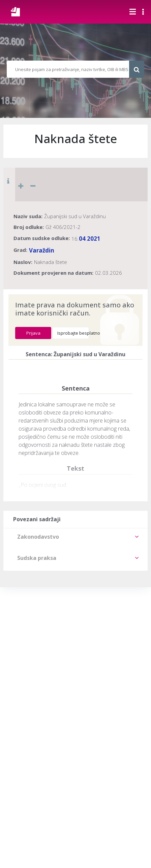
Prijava (33, 333)
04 (82, 239)
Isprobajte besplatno (73, 333)
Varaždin (42, 250)
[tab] (75, 537)
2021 (94, 239)
